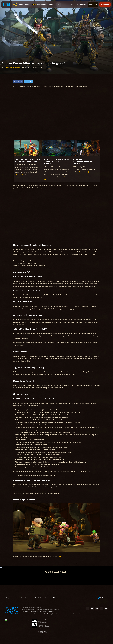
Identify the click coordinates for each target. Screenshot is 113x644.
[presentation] (7, 5)
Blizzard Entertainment (12, 68)
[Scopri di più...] (84, 172)
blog (60, 556)
